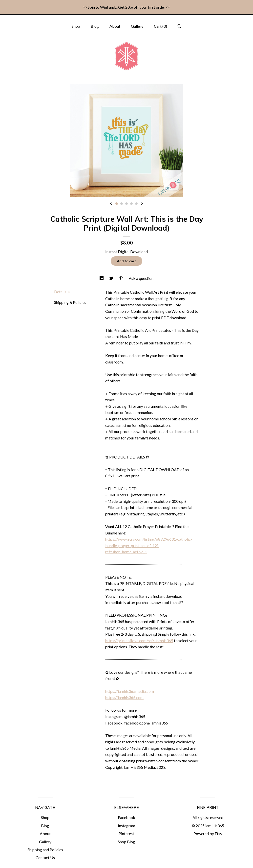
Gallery (137, 26)
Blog (95, 26)
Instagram (126, 826)
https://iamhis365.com (124, 697)
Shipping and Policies (45, 850)
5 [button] (136, 204)
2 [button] (122, 204)
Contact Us (45, 857)
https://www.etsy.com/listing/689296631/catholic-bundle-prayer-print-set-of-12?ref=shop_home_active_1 (149, 545)
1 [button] (117, 204)
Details (62, 292)
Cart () (160, 26)
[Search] (179, 27)
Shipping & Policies (70, 302)
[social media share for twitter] (112, 278)
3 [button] (126, 204)
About (115, 26)
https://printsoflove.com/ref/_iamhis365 (139, 640)
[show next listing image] (142, 204)
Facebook (126, 817)
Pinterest (126, 833)
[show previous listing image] (111, 204)
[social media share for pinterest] (121, 278)
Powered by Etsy (208, 833)
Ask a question (141, 278)
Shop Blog (126, 842)
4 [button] (131, 204)
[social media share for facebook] (102, 278)
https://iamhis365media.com (130, 691)
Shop (76, 26)
